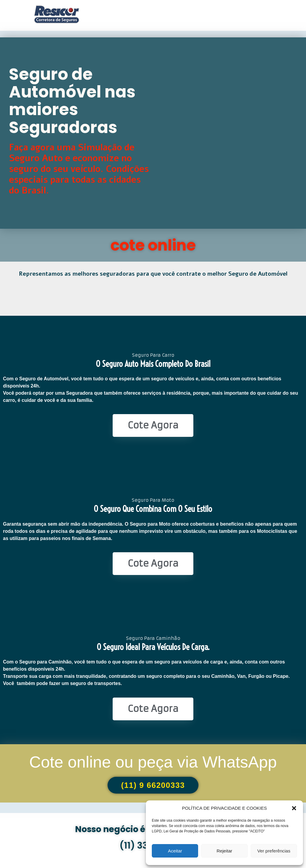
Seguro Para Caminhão (153, 638)
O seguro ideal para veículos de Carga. (153, 647)
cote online (153, 245)
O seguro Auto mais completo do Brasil (153, 364)
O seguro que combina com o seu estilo (153, 509)
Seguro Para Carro (153, 355)
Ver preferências (274, 851)
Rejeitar (224, 851)
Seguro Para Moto (153, 500)
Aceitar (175, 851)
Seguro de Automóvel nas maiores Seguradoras (72, 101)
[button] (294, 808)
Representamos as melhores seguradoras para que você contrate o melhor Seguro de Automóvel (153, 274)
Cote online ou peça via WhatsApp (153, 762)
